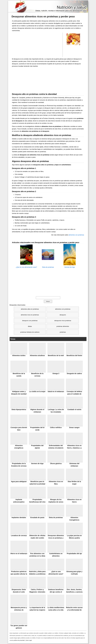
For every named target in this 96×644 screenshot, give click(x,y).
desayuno (63, 315)
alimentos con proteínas (76, 235)
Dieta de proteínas (48, 267)
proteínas (63, 332)
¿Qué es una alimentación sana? (26, 267)
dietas (30, 326)
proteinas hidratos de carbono (30, 332)
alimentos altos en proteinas (30, 309)
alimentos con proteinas (63, 309)
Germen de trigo (70, 267)
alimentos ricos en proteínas (30, 315)
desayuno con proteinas (30, 321)
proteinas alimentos (63, 326)
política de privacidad (19, 640)
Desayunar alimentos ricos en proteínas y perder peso (43, 16)
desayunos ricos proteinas (63, 321)
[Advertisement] (37, 45)
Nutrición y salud (72, 7)
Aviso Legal (29, 640)
